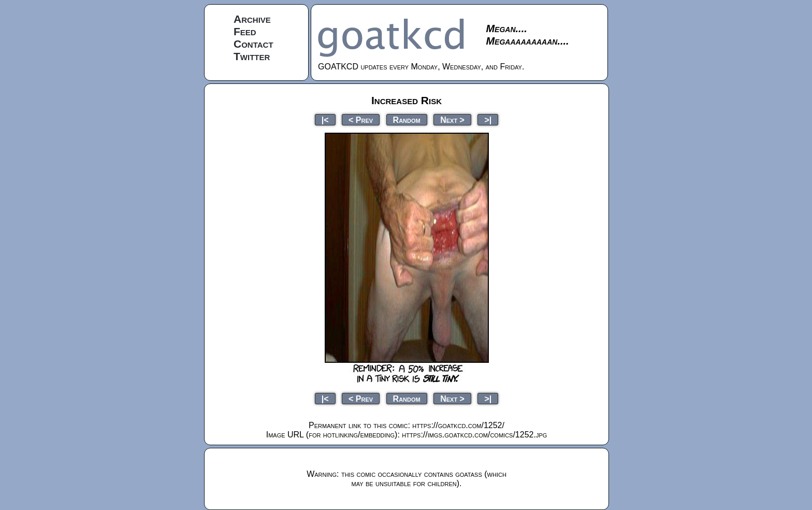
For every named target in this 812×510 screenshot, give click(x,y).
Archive (252, 19)
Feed (245, 31)
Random (407, 119)
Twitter (252, 56)
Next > (452, 119)
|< (325, 119)
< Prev (361, 119)
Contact (253, 44)
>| (488, 119)
